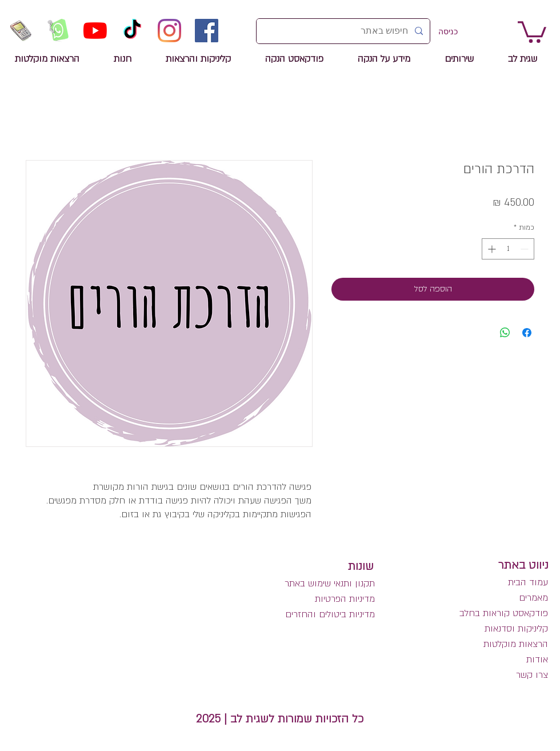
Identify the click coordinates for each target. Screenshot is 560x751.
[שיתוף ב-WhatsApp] (505, 333)
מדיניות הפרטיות (345, 599)
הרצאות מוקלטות (516, 644)
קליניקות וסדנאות (516, 629)
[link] (532, 31)
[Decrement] (525, 249)
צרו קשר (532, 675)
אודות (537, 660)
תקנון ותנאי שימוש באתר (330, 584)
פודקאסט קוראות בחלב (504, 613)
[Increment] (491, 249)
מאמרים (532, 598)
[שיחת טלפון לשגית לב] (21, 31)
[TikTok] (132, 31)
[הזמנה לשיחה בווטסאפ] (58, 31)
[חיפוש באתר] (344, 31)
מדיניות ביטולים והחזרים (330, 614)
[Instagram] (169, 31)
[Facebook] (207, 31)
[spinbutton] (508, 249)
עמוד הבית (528, 582)
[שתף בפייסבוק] (527, 333)
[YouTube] (95, 31)
